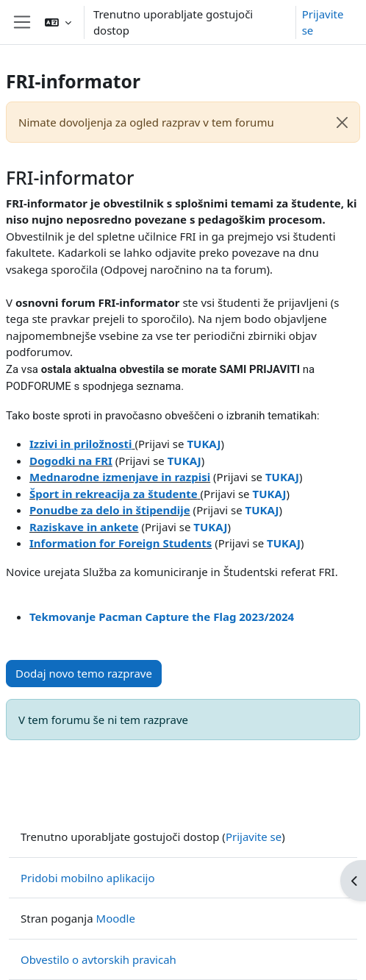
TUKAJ (284, 543)
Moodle (116, 918)
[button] (58, 22)
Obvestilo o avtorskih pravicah (98, 959)
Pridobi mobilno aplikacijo (88, 878)
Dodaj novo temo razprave (84, 673)
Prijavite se (323, 22)
